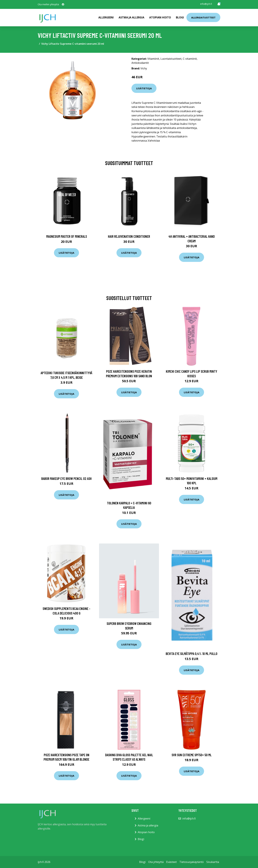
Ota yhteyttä (156, 862)
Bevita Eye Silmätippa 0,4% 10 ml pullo (192, 654)
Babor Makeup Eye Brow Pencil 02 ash (66, 478)
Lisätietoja (144, 88)
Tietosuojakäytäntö (192, 862)
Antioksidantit (140, 63)
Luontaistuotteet (171, 59)
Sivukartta (213, 862)
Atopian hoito (160, 17)
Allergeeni (106, 17)
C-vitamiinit (190, 59)
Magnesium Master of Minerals (67, 236)
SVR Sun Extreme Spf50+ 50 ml (192, 755)
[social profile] (63, 4)
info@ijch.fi (206, 4)
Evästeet (171, 862)
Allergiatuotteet (203, 17)
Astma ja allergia (131, 17)
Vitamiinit (153, 59)
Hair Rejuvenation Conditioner (129, 236)
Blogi (180, 17)
